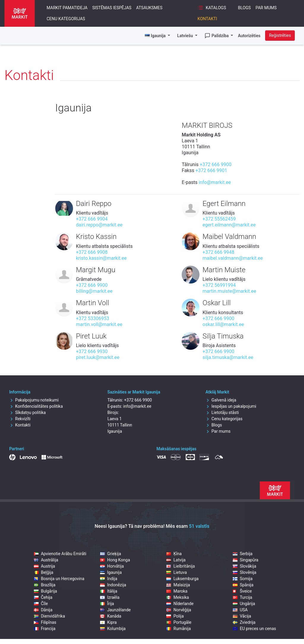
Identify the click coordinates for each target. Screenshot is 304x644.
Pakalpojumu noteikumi (34, 400)
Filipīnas (45, 622)
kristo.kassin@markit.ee (101, 258)
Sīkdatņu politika (27, 412)
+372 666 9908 (92, 252)
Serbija (243, 554)
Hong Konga (115, 560)
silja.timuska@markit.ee (228, 357)
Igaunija (111, 572)
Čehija (43, 597)
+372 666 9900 (216, 164)
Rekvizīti (20, 419)
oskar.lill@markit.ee (223, 324)
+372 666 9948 (218, 252)
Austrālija (46, 560)
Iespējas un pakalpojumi (231, 406)
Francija (45, 629)
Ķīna (174, 554)
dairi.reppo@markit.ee (99, 225)
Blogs (244, 8)
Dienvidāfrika (49, 616)
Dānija (43, 610)
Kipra (108, 622)
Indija (109, 579)
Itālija (109, 591)
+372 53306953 (93, 318)
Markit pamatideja (67, 8)
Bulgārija (45, 591)
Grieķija (111, 554)
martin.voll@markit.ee (99, 324)
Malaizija (178, 585)
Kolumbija (113, 629)
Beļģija (44, 572)
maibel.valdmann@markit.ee (233, 258)
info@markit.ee (215, 182)
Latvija (176, 560)
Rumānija (178, 629)
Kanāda (111, 616)
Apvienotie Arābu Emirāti (60, 554)
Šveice (242, 591)
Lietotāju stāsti (222, 412)
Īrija (107, 604)
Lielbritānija (180, 566)
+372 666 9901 (211, 170)
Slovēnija (245, 572)
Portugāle (179, 622)
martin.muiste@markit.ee (229, 291)
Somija (243, 579)
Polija (175, 616)
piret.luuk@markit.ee (98, 357)
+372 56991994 (219, 285)
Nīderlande (180, 604)
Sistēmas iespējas (112, 8)
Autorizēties (249, 36)
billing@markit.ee (94, 291)
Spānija (243, 585)
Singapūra (246, 560)
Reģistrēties (280, 35)
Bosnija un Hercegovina (59, 579)
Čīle (41, 604)
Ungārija (244, 604)
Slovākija (244, 566)
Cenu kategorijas (66, 19)
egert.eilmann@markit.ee (229, 225)
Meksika (178, 597)
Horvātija (112, 566)
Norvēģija (179, 610)
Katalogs (212, 8)
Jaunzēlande (115, 610)
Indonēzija (113, 585)
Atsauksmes (149, 8)
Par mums (266, 8)
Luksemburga (182, 579)
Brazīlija (45, 585)
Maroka (177, 591)
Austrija (45, 566)
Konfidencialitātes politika (36, 406)
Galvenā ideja (221, 400)
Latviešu (186, 36)
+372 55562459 (219, 219)
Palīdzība (217, 36)
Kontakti (207, 19)
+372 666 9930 (92, 351)
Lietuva (176, 572)
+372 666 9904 (92, 219)
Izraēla (110, 597)
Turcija (243, 597)
